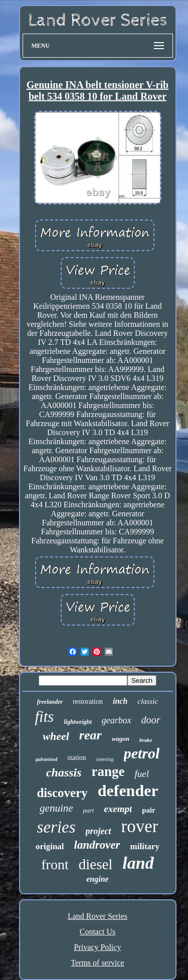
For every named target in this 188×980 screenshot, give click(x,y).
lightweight (77, 722)
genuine (56, 808)
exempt (118, 809)
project (99, 831)
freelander (50, 702)
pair (149, 810)
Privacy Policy (98, 947)
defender (128, 791)
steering (105, 759)
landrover (97, 845)
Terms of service (97, 963)
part (89, 810)
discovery (62, 793)
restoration (88, 702)
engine (97, 879)
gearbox (117, 720)
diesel (96, 864)
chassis (64, 772)
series (56, 827)
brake (146, 740)
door (151, 720)
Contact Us (98, 932)
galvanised (47, 759)
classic (148, 701)
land (138, 863)
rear (90, 735)
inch (120, 701)
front (55, 864)
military (145, 846)
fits (44, 717)
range (108, 771)
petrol (142, 753)
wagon (121, 739)
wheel (56, 736)
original (50, 846)
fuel (142, 774)
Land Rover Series (98, 916)
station (77, 758)
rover (140, 826)
